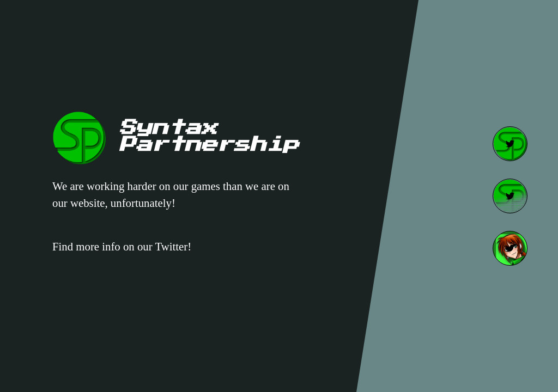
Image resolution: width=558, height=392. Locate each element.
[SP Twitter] (510, 144)
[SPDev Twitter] (510, 196)
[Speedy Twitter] (510, 248)
